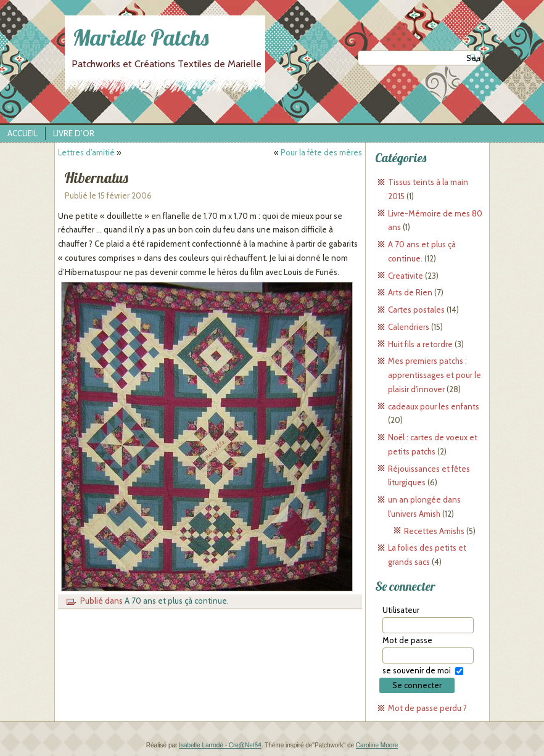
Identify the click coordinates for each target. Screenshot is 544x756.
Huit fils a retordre (420, 344)
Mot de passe (407, 640)
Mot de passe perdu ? (427, 708)
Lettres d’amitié (86, 152)
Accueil (23, 133)
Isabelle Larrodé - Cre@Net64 (220, 745)
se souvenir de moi (417, 670)
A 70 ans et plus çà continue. (177, 601)
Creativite (406, 276)
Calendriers (409, 327)
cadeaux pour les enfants (434, 406)
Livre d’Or (74, 133)
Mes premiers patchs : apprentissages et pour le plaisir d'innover (435, 375)
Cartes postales (416, 310)
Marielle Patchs (141, 37)
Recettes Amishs (434, 531)
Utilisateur (401, 610)
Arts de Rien (410, 292)
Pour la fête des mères (321, 152)
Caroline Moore (377, 745)
